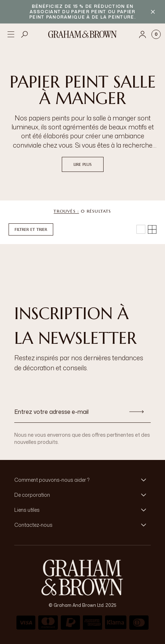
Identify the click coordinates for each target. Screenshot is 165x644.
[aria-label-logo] (82, 578)
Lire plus (83, 164)
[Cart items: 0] (156, 34)
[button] (82, 480)
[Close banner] (153, 12)
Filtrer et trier (31, 229)
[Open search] (25, 34)
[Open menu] (11, 34)
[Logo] (82, 34)
